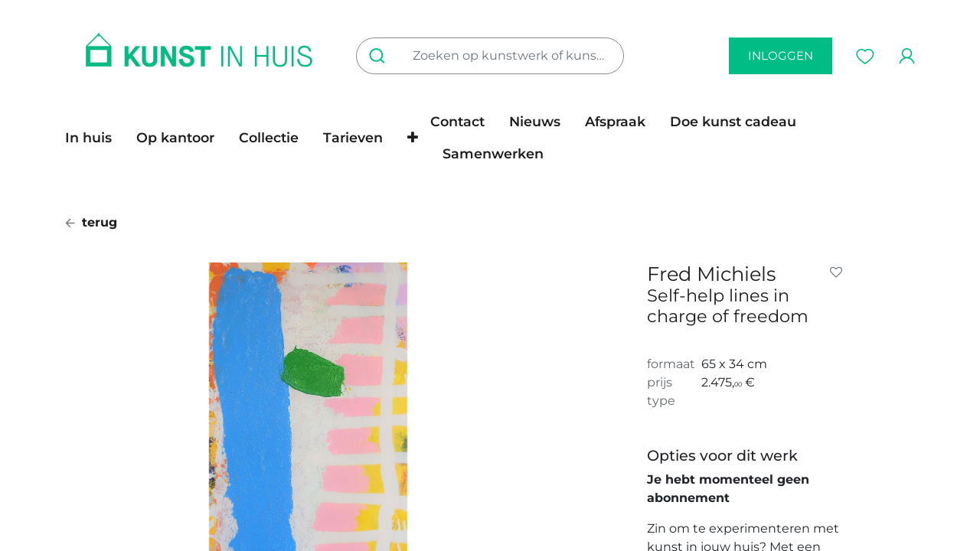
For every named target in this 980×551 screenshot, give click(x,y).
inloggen (781, 55)
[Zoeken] (380, 56)
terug (91, 222)
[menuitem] (95, 138)
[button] (413, 138)
